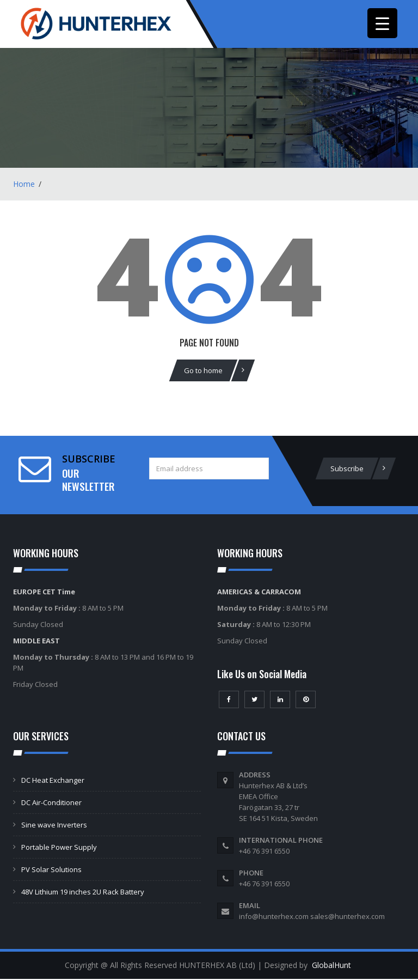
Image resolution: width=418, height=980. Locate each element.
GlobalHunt (331, 966)
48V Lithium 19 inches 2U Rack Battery (83, 893)
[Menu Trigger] (382, 23)
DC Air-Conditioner (51, 804)
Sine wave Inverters (54, 826)
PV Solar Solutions (51, 871)
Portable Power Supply (59, 848)
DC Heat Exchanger (53, 781)
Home (24, 185)
